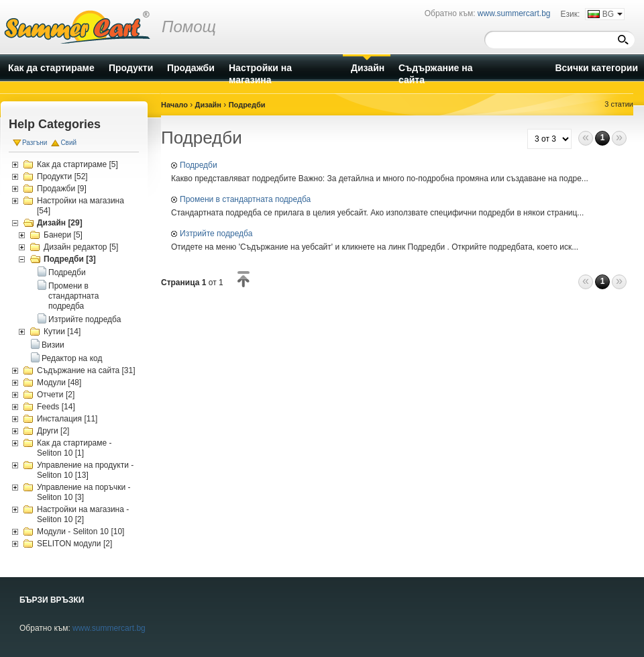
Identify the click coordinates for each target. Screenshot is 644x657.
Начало (174, 105)
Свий (68, 143)
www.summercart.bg (109, 628)
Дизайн (208, 105)
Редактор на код (72, 358)
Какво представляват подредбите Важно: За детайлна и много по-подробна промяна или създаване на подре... (380, 179)
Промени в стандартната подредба (73, 296)
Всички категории (596, 68)
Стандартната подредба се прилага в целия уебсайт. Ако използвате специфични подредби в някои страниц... (377, 213)
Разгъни (35, 143)
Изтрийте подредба (85, 319)
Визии (53, 345)
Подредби (67, 272)
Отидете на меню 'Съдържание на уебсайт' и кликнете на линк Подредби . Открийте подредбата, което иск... (375, 247)
